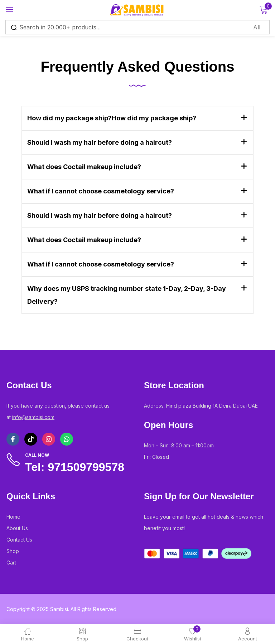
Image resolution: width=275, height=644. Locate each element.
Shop (13, 551)
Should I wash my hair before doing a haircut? (100, 142)
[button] (137, 118)
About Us (17, 528)
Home (13, 517)
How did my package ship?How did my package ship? (112, 118)
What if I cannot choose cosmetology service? (101, 191)
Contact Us (19, 540)
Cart (11, 563)
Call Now (37, 455)
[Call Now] (13, 460)
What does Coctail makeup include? (84, 167)
